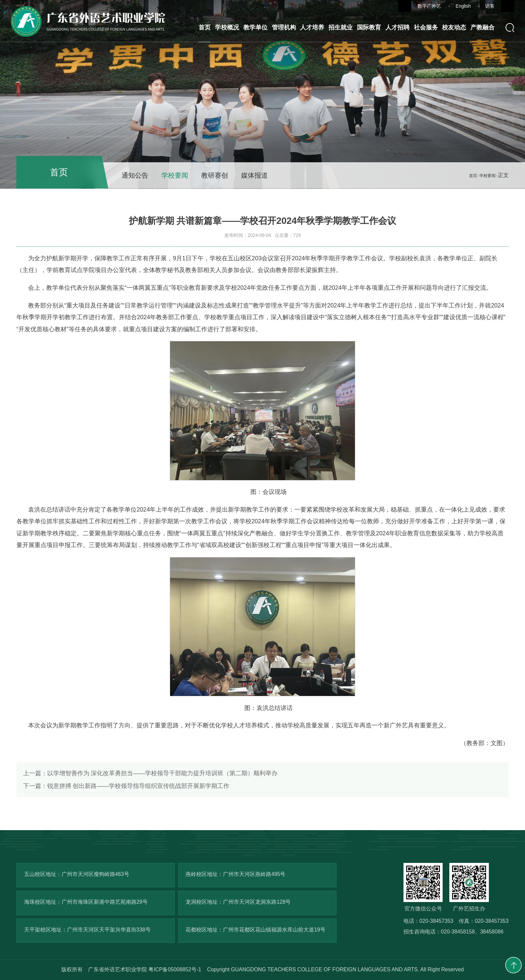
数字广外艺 (429, 6)
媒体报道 (254, 175)
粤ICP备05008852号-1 (175, 969)
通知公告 (135, 175)
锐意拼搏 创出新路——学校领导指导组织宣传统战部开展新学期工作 (126, 786)
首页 (473, 175)
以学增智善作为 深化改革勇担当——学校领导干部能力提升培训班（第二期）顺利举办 (150, 773)
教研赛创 (215, 175)
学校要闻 (175, 175)
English (463, 6)
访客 (490, 6)
